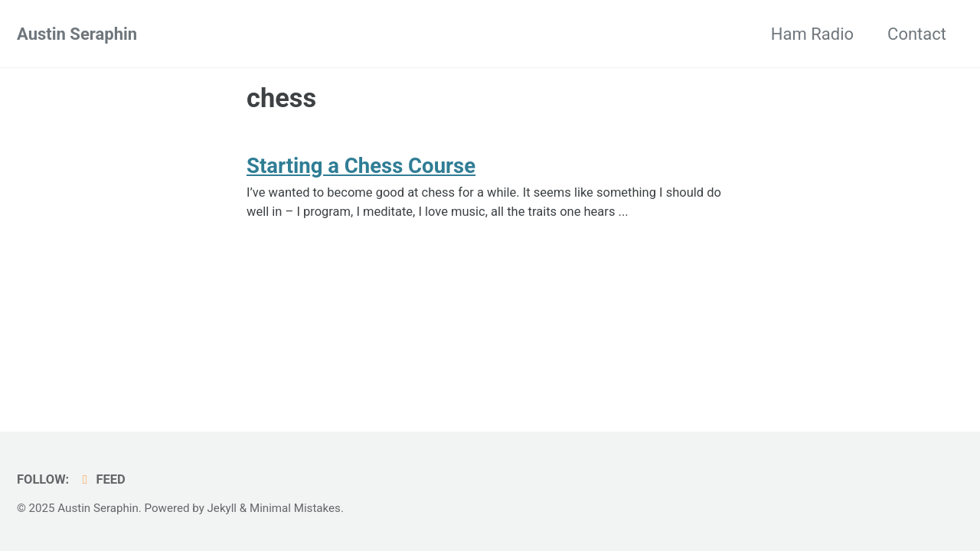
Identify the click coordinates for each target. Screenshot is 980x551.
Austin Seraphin (77, 34)
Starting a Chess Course (361, 166)
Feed (101, 479)
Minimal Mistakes (295, 508)
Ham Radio (812, 34)
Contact (917, 34)
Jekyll (222, 508)
